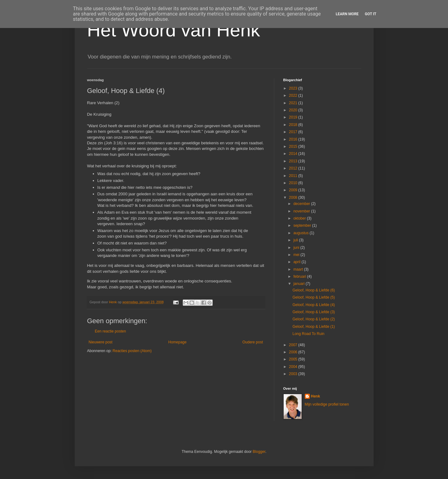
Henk (316, 396)
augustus (301, 233)
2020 (294, 110)
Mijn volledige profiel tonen (327, 404)
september (303, 226)
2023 (294, 88)
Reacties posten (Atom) (132, 351)
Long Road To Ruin (308, 334)
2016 (294, 139)
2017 (294, 132)
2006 (294, 352)
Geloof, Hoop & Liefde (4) (314, 305)
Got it (371, 14)
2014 (294, 154)
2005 (294, 359)
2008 (294, 198)
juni (297, 248)
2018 (294, 125)
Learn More (347, 14)
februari (300, 277)
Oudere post (252, 342)
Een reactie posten (111, 331)
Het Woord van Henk (174, 30)
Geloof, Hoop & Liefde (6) (314, 290)
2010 (294, 183)
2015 (294, 146)
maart (299, 269)
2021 (294, 103)
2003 (294, 374)
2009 (294, 190)
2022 (294, 95)
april (297, 262)
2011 (294, 176)
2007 (294, 345)
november (302, 211)
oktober (300, 218)
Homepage (177, 342)
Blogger (259, 452)
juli (296, 240)
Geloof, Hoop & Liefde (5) (314, 297)
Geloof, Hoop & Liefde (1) (314, 327)
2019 (294, 117)
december (302, 204)
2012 (294, 168)
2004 (294, 367)
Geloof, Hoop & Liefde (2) (314, 319)
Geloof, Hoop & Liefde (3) (314, 312)
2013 (294, 161)
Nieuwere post (101, 342)
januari (299, 284)
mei (297, 255)
